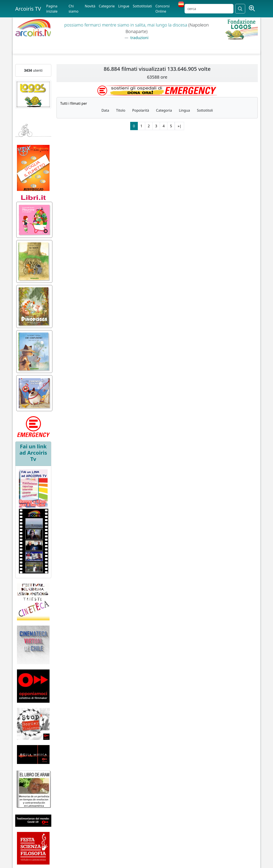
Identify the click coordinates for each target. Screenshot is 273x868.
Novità (90, 6)
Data (105, 110)
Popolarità (141, 110)
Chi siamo (73, 9)
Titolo (121, 110)
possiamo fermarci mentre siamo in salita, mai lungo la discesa (126, 25)
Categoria (164, 110)
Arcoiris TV (28, 9)
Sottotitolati (142, 6)
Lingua (184, 110)
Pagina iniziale (52, 9)
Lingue (124, 6)
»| (179, 126)
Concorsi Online (162, 9)
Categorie (107, 6)
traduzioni (139, 38)
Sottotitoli (205, 110)
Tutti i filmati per (74, 103)
